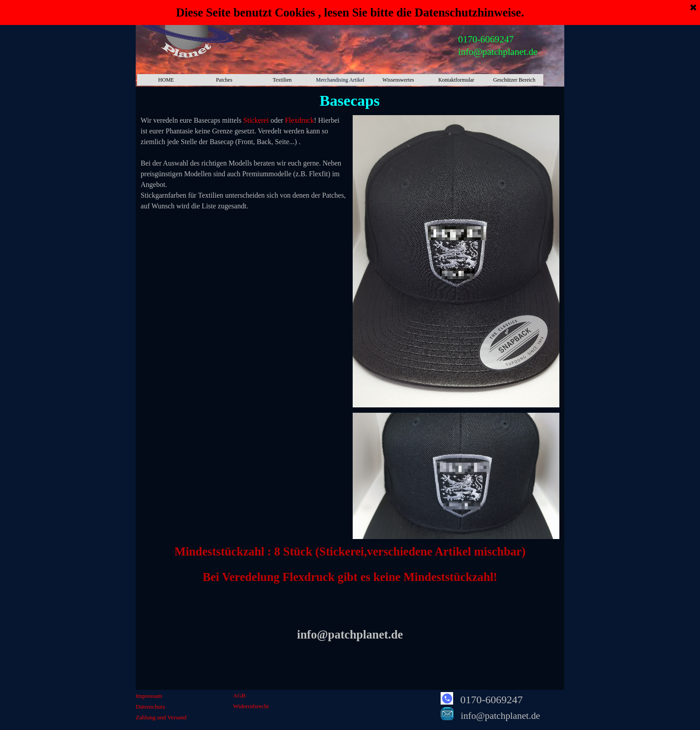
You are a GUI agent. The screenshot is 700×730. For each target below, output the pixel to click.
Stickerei (256, 120)
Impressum (149, 696)
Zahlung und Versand (161, 717)
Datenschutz (150, 707)
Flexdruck (299, 120)
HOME (166, 80)
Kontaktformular (456, 80)
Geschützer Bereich (514, 80)
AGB (239, 695)
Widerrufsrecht (251, 706)
